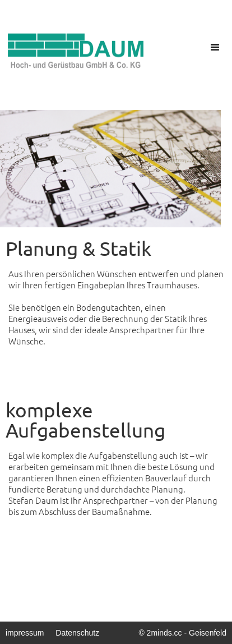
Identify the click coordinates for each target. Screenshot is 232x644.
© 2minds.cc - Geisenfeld (182, 633)
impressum (25, 633)
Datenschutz (77, 633)
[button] (215, 48)
